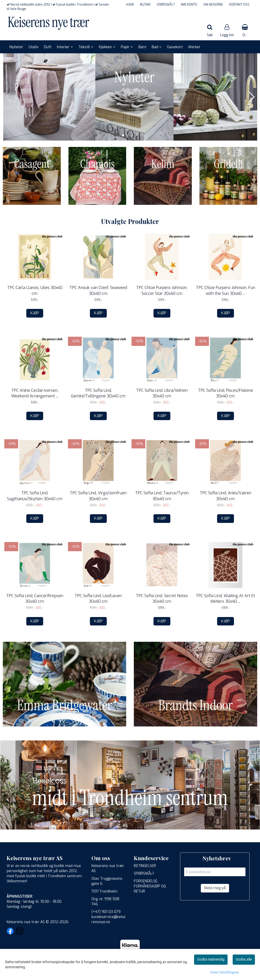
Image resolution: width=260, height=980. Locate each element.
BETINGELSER (145, 866)
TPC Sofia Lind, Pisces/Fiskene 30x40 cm (226, 393)
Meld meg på (215, 888)
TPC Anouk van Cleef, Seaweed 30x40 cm (98, 290)
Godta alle (244, 959)
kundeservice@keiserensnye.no (108, 919)
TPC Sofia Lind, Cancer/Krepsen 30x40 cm (35, 599)
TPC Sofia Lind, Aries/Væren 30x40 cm (226, 496)
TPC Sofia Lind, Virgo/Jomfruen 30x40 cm (98, 496)
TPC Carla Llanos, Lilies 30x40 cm (35, 290)
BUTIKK (145, 5)
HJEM (130, 5)
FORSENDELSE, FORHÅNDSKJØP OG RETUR (150, 886)
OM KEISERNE (213, 5)
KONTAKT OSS (239, 5)
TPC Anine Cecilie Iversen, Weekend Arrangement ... (35, 393)
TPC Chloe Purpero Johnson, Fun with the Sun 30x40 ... (226, 290)
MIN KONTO (189, 5)
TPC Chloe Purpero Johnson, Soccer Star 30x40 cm (162, 290)
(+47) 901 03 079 (106, 912)
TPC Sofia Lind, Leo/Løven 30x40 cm (98, 599)
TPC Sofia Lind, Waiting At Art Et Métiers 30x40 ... (225, 599)
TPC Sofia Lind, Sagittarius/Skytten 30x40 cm (35, 496)
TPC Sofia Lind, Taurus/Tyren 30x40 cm (162, 496)
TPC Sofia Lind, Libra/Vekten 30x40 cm (162, 393)
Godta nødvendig (211, 959)
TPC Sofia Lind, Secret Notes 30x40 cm (162, 599)
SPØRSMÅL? (166, 5)
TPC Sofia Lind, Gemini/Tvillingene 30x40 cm (98, 393)
